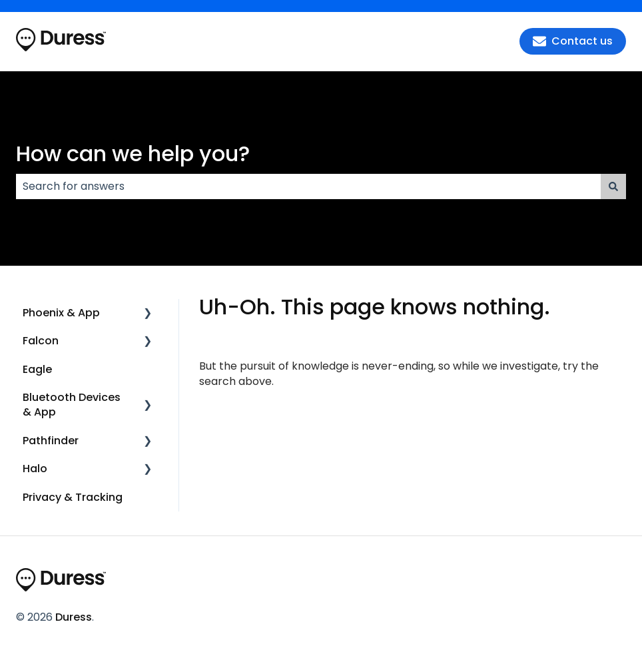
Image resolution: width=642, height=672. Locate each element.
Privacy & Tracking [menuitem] (73, 497)
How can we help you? (133, 154)
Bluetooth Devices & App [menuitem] (72, 405)
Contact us (573, 41)
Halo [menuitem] (35, 469)
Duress (74, 617)
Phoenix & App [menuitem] (61, 313)
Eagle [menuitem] (37, 369)
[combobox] (308, 186)
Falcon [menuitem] (41, 341)
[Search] (613, 186)
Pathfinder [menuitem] (51, 441)
